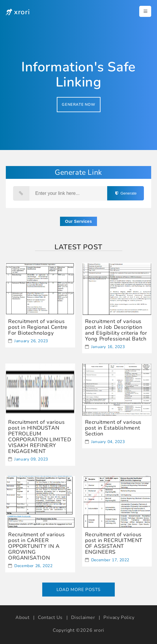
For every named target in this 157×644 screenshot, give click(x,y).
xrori (99, 630)
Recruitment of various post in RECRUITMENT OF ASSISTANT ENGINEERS (114, 543)
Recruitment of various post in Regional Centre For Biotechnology (38, 327)
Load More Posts (78, 590)
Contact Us (50, 617)
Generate (126, 193)
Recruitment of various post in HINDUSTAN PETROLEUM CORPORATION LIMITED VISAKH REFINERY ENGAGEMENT (40, 437)
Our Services (78, 221)
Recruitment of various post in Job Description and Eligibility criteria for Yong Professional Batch (116, 330)
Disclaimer (83, 617)
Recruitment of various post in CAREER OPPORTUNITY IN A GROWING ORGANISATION (36, 546)
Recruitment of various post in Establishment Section (113, 428)
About (22, 617)
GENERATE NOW (78, 105)
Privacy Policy (119, 617)
